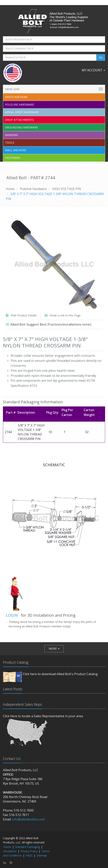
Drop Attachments (19, 120)
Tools (10, 143)
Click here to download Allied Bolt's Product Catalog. (61, 674)
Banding (11, 135)
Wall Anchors (16, 150)
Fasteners (13, 158)
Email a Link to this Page (65, 315)
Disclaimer (10, 851)
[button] (54, 649)
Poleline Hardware (20, 105)
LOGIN (12, 615)
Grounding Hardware (21, 127)
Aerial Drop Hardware (22, 112)
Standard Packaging (27, 847)
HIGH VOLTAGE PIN (67, 189)
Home (10, 189)
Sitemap (42, 855)
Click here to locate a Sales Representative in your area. (43, 716)
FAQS (29, 855)
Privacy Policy (29, 851)
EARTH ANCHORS (16, 97)
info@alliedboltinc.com (28, 819)
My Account (93, 70)
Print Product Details (24, 315)
